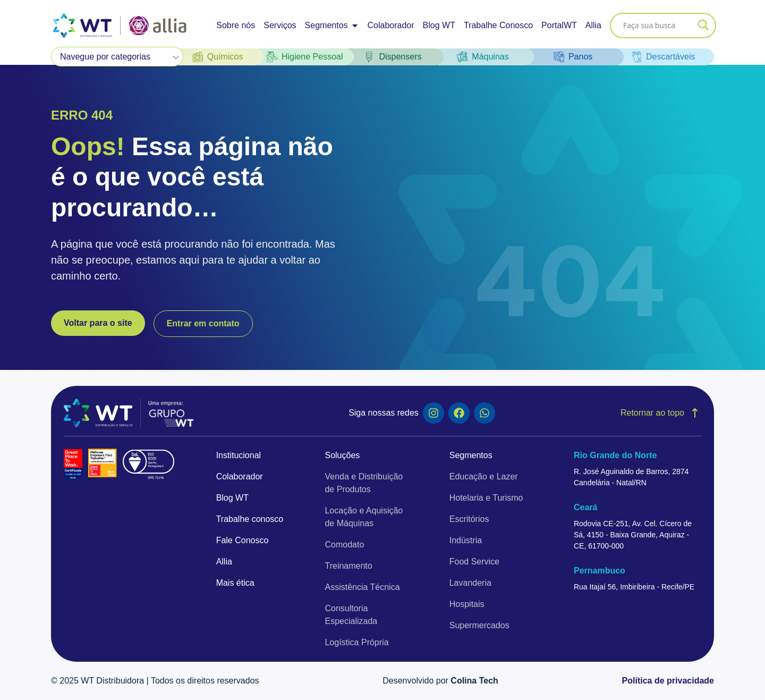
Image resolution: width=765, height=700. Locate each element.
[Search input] (658, 26)
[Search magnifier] (703, 26)
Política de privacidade (668, 681)
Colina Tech (474, 681)
